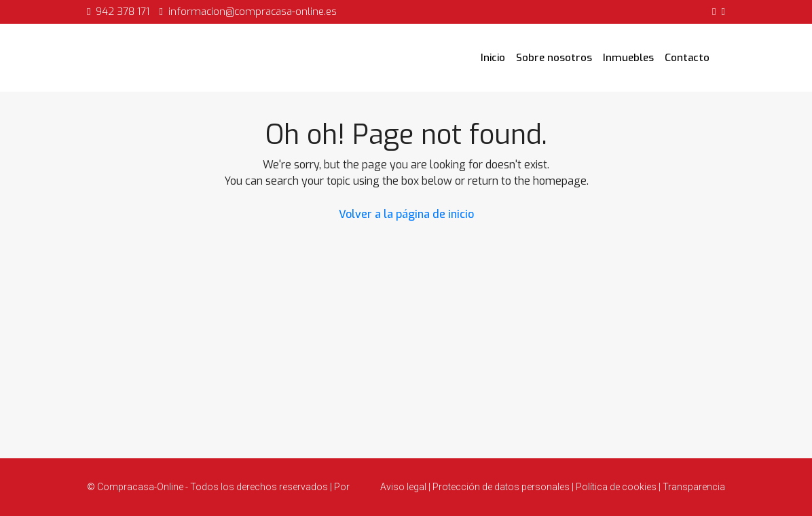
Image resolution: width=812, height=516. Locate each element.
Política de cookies (616, 487)
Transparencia (693, 487)
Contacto (687, 58)
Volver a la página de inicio (406, 214)
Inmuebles (628, 58)
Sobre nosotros (554, 58)
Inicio (493, 58)
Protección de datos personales (501, 487)
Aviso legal (404, 487)
